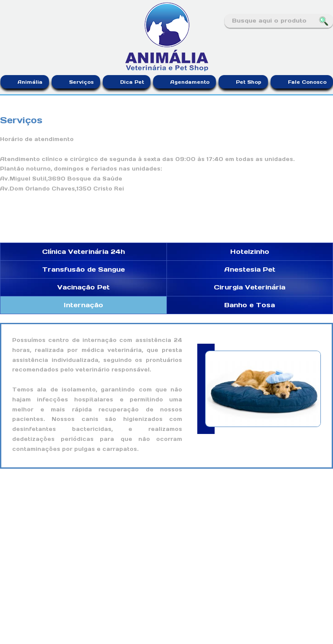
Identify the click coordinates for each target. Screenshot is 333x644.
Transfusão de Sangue (83, 269)
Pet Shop (249, 82)
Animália (30, 82)
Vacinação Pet (83, 287)
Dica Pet (132, 82)
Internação (83, 305)
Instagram (19, 21)
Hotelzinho (250, 251)
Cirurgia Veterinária (250, 287)
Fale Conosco (307, 82)
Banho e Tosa (250, 305)
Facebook (6, 21)
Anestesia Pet (250, 269)
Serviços (81, 82)
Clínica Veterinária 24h (83, 251)
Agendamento (190, 82)
